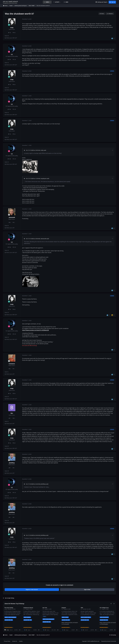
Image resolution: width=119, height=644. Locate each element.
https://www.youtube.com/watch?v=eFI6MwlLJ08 (35, 330)
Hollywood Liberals (28, 608)
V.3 (12, 54)
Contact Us (15, 641)
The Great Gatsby (9, 608)
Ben (12, 413)
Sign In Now (87, 590)
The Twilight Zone (104, 608)
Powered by (109, 641)
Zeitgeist (64, 608)
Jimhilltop (12, 463)
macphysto (43, 178)
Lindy (12, 28)
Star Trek (45, 608)
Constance (12, 364)
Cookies (21, 641)
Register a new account (32, 590)
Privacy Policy (7, 641)
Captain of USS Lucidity (12, 56)
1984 (82, 608)
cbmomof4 (12, 217)
